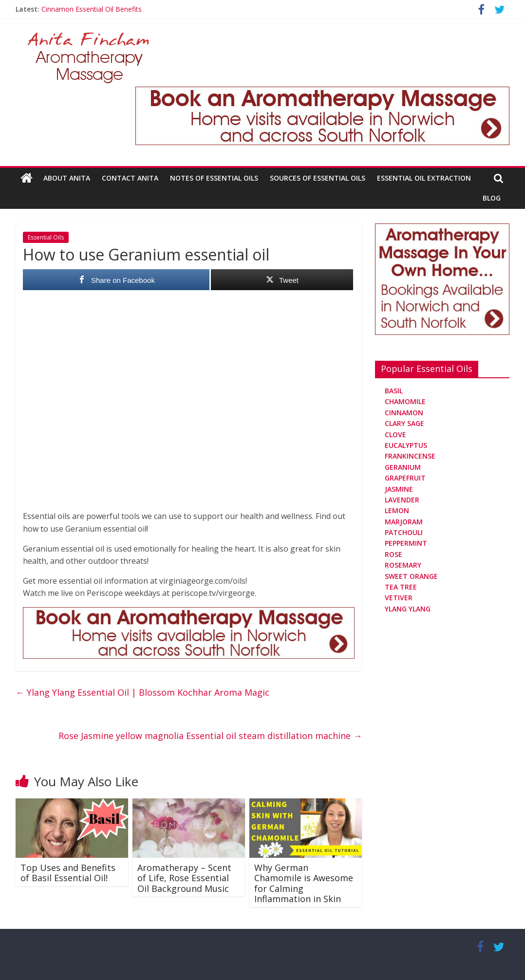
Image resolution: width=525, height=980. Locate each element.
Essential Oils (46, 237)
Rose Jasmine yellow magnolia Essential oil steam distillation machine (210, 736)
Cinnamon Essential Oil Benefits (92, 9)
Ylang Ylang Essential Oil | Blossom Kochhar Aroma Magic (142, 692)
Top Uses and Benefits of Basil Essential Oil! (68, 873)
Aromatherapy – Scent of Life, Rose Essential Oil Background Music (184, 878)
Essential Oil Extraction (424, 178)
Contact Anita (130, 178)
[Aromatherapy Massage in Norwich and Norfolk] (322, 92)
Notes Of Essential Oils (214, 178)
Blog (492, 198)
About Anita (67, 178)
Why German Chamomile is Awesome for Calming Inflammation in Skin (304, 883)
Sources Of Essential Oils (318, 178)
